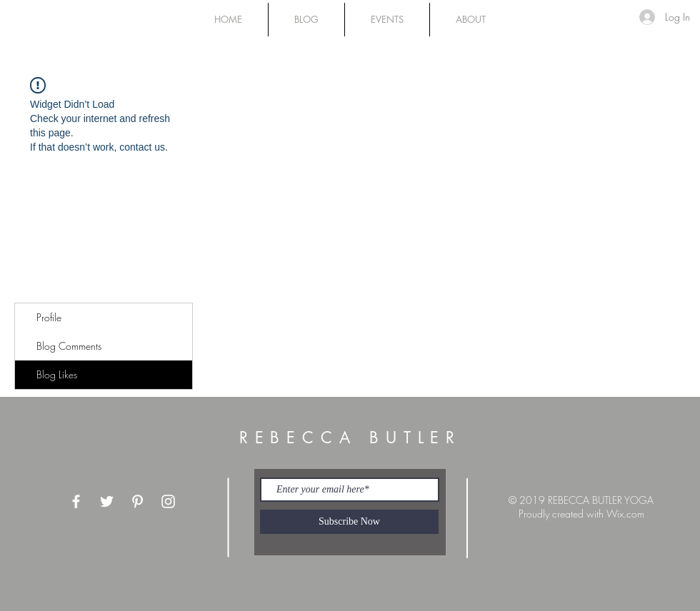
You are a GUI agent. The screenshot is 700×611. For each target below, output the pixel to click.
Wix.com (625, 514)
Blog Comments (69, 346)
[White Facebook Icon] (76, 501)
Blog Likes (57, 374)
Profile (49, 317)
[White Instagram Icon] (168, 501)
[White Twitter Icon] (107, 501)
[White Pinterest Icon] (137, 501)
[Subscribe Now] (349, 522)
